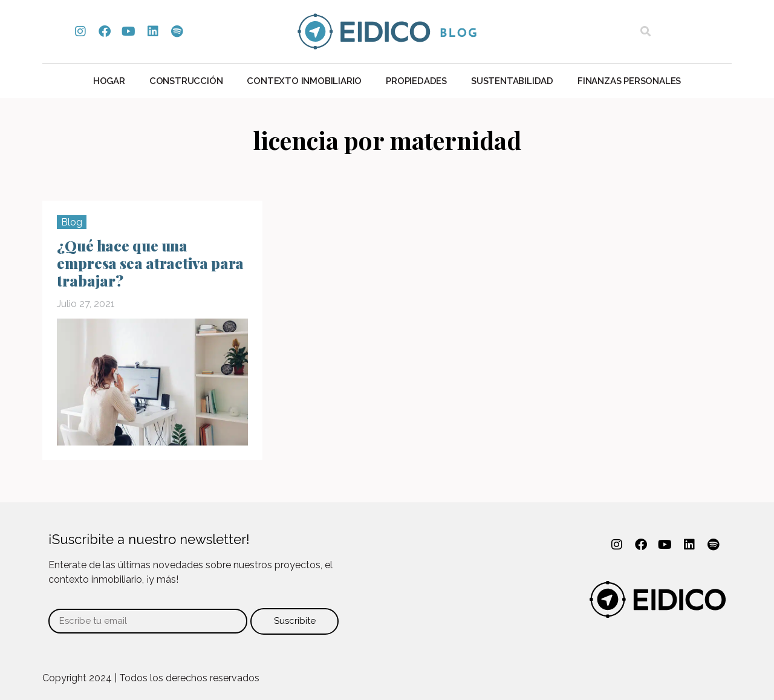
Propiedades (416, 81)
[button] (646, 32)
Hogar (109, 81)
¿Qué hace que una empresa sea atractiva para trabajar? (150, 263)
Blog (72, 222)
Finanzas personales (629, 81)
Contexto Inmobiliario (304, 81)
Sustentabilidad (512, 81)
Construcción (186, 81)
